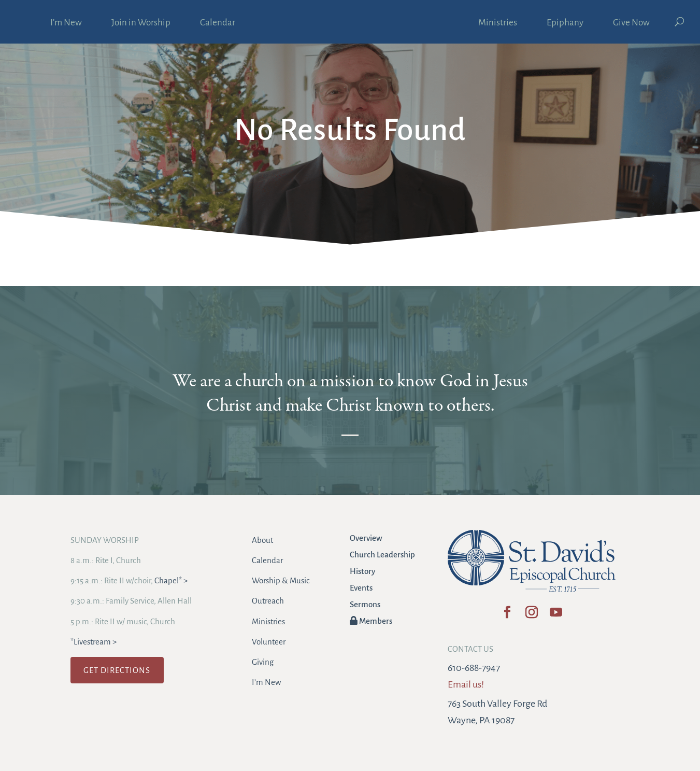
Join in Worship (141, 23)
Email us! (466, 684)
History (362, 571)
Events (361, 588)
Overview (366, 538)
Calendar (218, 23)
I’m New (66, 23)
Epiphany (565, 23)
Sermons (365, 604)
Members (371, 621)
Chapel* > (171, 580)
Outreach (268, 601)
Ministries (498, 23)
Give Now (631, 23)
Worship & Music (281, 580)
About (262, 540)
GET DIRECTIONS (117, 670)
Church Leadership (382, 555)
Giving (263, 662)
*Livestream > (94, 642)
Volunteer (269, 642)
